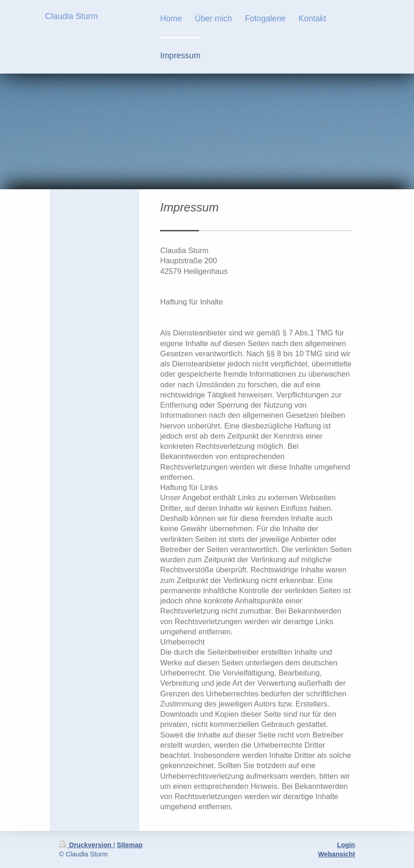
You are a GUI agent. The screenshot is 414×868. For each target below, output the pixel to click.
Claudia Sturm (72, 16)
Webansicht (337, 854)
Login (346, 845)
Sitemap (130, 845)
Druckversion (86, 845)
